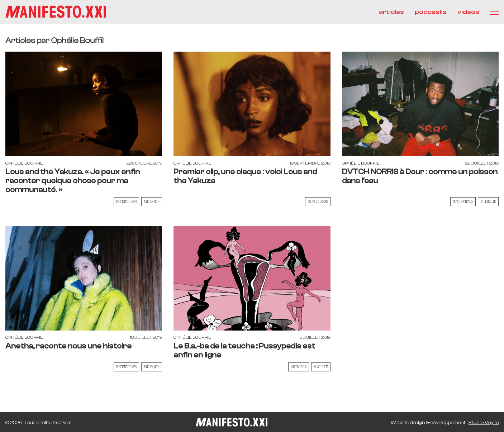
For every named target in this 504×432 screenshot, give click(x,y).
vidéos (468, 12)
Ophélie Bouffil (24, 163)
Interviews (126, 201)
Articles (299, 367)
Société (321, 367)
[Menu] (494, 12)
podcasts (431, 12)
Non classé (318, 201)
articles (391, 12)
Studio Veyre (484, 423)
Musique (152, 201)
